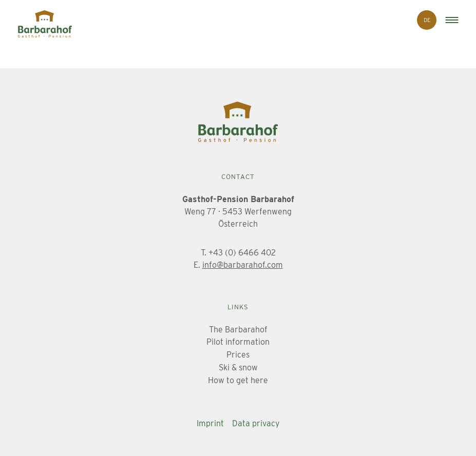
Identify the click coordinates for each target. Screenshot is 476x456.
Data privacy (256, 423)
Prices (238, 355)
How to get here (238, 380)
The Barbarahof (238, 330)
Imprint (210, 423)
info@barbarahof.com (243, 265)
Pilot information (238, 342)
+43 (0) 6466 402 (242, 253)
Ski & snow (238, 368)
